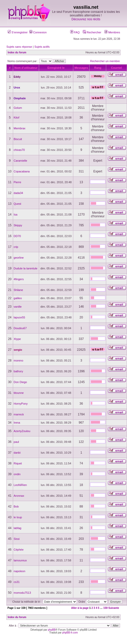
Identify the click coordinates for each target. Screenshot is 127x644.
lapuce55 (19, 317)
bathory (18, 371)
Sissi (17, 539)
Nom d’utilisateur (26, 68)
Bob (16, 506)
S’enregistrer (18, 32)
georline (19, 258)
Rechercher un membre (105, 61)
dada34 (18, 193)
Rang (98, 68)
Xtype (17, 339)
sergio (18, 350)
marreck (19, 414)
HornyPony (21, 404)
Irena (17, 423)
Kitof (16, 118)
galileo (18, 298)
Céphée (19, 550)
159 (106, 608)
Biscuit (18, 139)
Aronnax (19, 496)
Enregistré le (56, 68)
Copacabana (22, 171)
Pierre (17, 182)
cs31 (17, 582)
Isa (16, 214)
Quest (17, 204)
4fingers (19, 279)
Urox (17, 87)
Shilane (18, 290)
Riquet (18, 463)
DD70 (17, 236)
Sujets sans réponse (19, 47)
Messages (81, 68)
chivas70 (19, 150)
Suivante (114, 608)
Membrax (20, 128)
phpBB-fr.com (70, 633)
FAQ (75, 32)
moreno (18, 360)
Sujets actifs (42, 47)
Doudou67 (20, 328)
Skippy (18, 225)
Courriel (116, 68)
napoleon (19, 571)
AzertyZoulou (22, 431)
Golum (18, 108)
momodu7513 (22, 593)
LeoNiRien (20, 485)
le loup (18, 517)
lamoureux (20, 560)
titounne (19, 393)
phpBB (52, 630)
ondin (17, 474)
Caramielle (20, 161)
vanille (18, 307)
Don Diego (20, 382)
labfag (17, 528)
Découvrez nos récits (86, 19)
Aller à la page (80, 608)
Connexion (38, 32)
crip (16, 247)
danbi (17, 453)
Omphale (20, 98)
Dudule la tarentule (25, 268)
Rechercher (92, 32)
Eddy (17, 77)
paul (16, 442)
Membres (112, 32)
